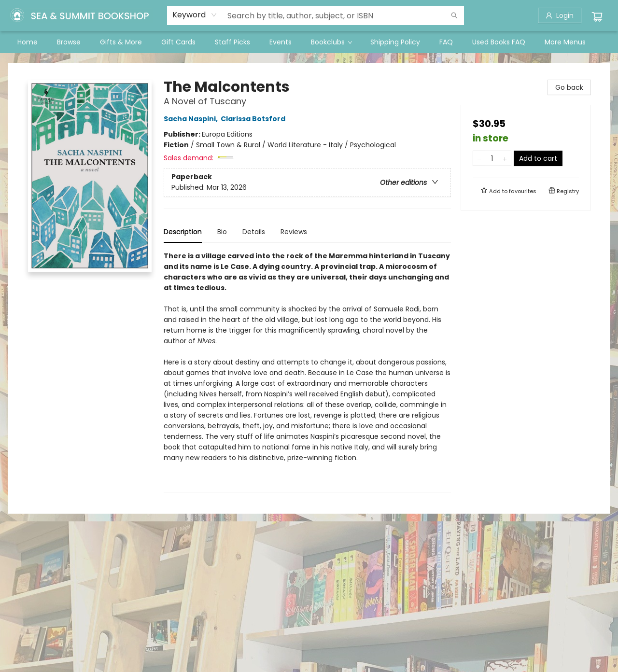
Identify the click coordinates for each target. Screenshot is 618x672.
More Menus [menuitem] (565, 42)
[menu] (309, 42)
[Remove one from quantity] (479, 158)
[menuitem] (28, 42)
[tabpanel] (307, 371)
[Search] (454, 15)
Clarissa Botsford (254, 119)
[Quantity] (492, 158)
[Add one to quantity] (505, 158)
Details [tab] (254, 232)
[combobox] (195, 15)
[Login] (560, 15)
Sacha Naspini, (192, 119)
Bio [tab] (222, 232)
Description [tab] (183, 232)
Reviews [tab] (294, 232)
